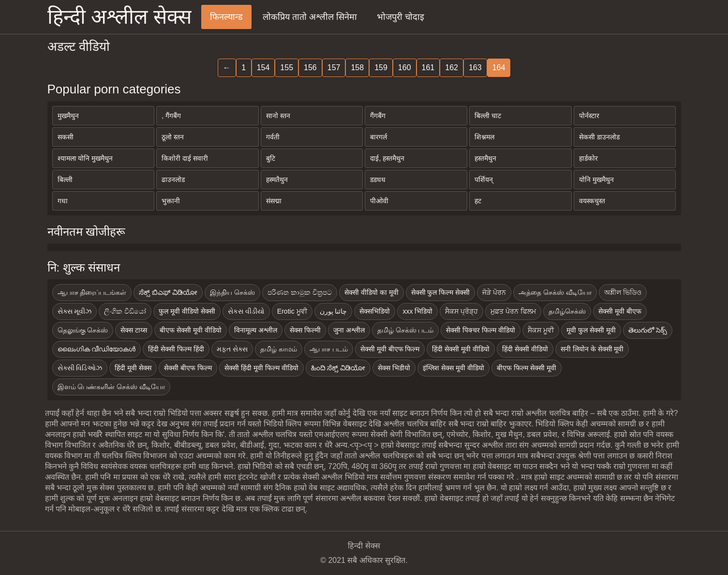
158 (357, 68)
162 (452, 68)
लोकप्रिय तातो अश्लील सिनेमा (310, 17)
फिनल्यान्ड (226, 17)
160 (405, 68)
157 (334, 68)
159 (381, 68)
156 (310, 68)
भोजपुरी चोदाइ (401, 17)
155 (287, 68)
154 (263, 68)
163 (475, 68)
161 (428, 68)
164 (499, 68)
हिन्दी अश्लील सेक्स (119, 17)
